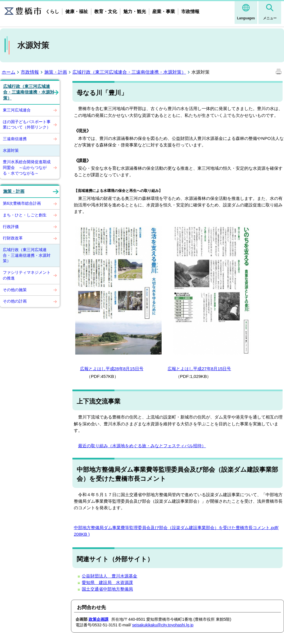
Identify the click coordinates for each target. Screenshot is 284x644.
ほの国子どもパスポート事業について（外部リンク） (27, 125)
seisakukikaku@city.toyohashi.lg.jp (163, 625)
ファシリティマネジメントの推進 (27, 275)
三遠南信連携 (15, 139)
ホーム (9, 72)
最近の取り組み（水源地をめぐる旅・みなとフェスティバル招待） (142, 446)
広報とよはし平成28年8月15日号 (112, 369)
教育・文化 (106, 12)
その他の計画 (15, 301)
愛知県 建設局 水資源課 (107, 582)
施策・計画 (56, 72)
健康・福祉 (77, 12)
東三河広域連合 (17, 110)
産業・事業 (164, 12)
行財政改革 (13, 238)
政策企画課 (99, 619)
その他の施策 (15, 290)
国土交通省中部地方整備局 (107, 589)
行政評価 (11, 227)
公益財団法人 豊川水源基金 (109, 576)
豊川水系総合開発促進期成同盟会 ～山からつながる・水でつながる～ (27, 167)
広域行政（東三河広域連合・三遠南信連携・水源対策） (129, 72)
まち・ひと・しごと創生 (25, 215)
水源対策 (11, 150)
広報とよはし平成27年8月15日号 (199, 369)
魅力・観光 (135, 12)
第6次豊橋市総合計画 (22, 203)
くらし (52, 12)
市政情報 (190, 12)
